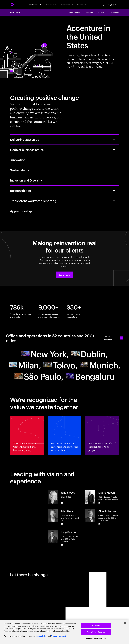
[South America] (39, 376)
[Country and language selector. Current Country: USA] (112, 5)
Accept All (96, 625)
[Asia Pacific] (60, 365)
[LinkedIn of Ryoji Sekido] (62, 545)
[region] (64, 632)
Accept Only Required (96, 632)
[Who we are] (67, 5)
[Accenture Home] (13, 5)
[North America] (45, 354)
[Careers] (81, 5)
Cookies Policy (41, 636)
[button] (64, 275)
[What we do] (35, 5)
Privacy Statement (58, 636)
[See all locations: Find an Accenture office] (113, 338)
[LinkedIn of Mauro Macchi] (99, 503)
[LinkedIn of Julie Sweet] (62, 503)
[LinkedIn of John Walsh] (62, 524)
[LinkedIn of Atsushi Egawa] (99, 524)
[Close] (125, 623)
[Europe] (90, 354)
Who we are (16, 12)
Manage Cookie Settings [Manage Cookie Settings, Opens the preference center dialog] (96, 638)
